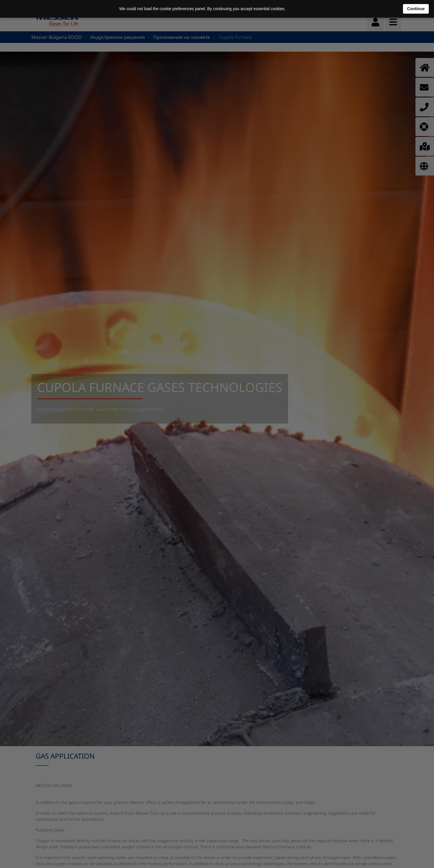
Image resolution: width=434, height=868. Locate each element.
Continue (416, 9)
